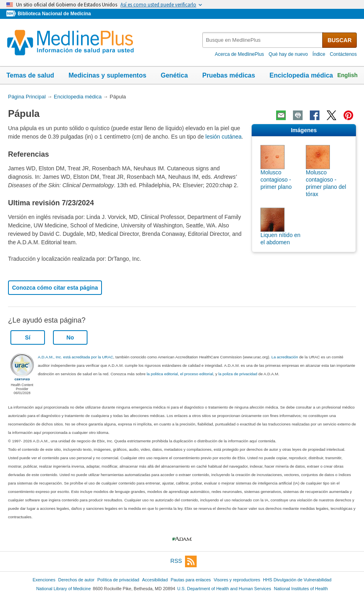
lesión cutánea (224, 137)
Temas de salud (30, 75)
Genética (174, 75)
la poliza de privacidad (238, 374)
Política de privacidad (118, 580)
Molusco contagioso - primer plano (276, 180)
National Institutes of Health (301, 589)
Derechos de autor (76, 580)
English (347, 75)
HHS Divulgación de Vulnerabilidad (297, 580)
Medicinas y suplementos (108, 75)
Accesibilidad (155, 580)
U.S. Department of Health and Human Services (224, 589)
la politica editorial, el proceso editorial (180, 374)
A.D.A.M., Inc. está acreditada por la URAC (75, 357)
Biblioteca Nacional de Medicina (54, 14)
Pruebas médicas (229, 75)
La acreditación (285, 357)
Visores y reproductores (237, 580)
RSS (184, 561)
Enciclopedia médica (301, 75)
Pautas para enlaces (191, 580)
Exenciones (44, 580)
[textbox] (263, 40)
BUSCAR (340, 40)
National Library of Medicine (63, 589)
